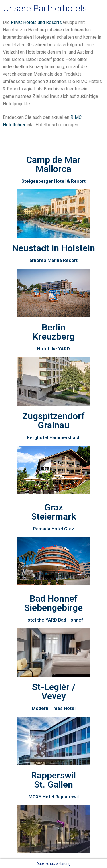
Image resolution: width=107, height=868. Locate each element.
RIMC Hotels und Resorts (36, 22)
